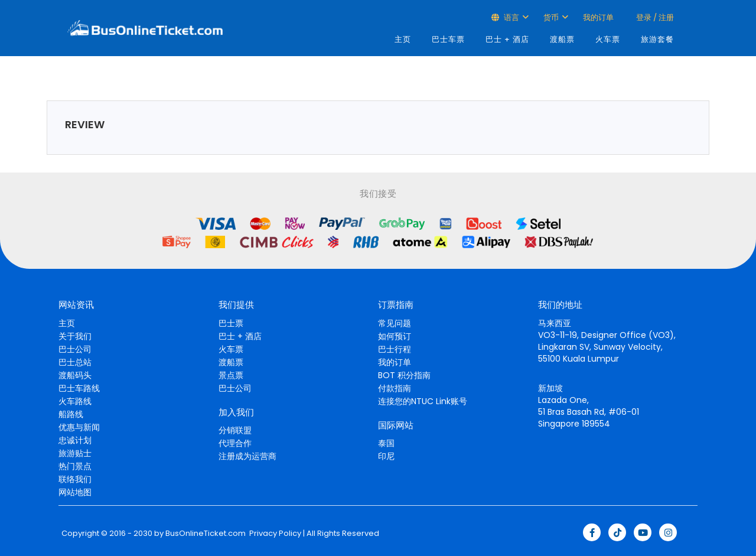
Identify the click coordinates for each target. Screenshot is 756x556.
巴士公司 (75, 349)
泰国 (386, 443)
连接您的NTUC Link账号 (423, 401)
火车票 (608, 39)
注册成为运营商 (247, 456)
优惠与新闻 (79, 427)
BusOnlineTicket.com (206, 534)
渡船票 (562, 39)
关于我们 (75, 336)
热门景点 (75, 466)
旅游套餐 (657, 39)
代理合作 (235, 443)
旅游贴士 (75, 453)
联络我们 (75, 479)
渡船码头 (75, 375)
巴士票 (231, 323)
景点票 (231, 375)
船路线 (71, 414)
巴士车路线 (79, 388)
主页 (403, 39)
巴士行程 (395, 349)
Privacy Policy (274, 534)
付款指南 (395, 388)
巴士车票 (448, 39)
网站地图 (75, 492)
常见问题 (395, 323)
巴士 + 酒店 (507, 39)
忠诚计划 (75, 440)
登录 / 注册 (654, 17)
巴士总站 (75, 362)
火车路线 (75, 401)
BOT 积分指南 (404, 375)
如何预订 (395, 336)
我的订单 (598, 17)
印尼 (386, 456)
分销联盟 (235, 430)
